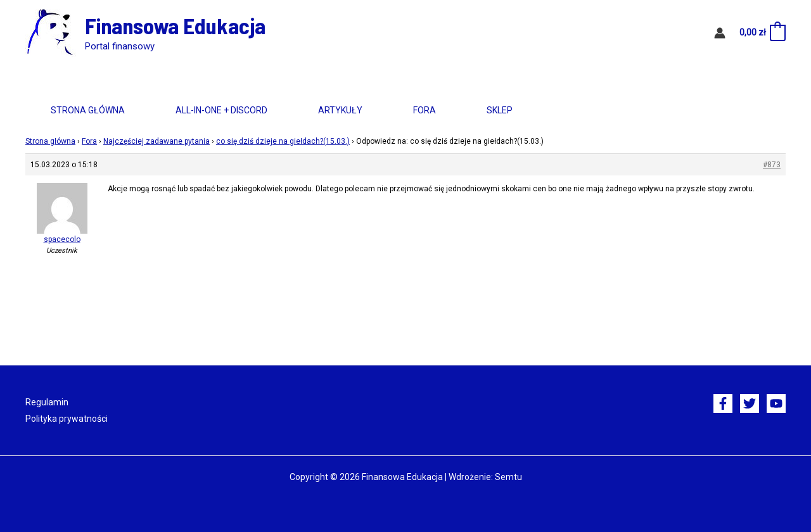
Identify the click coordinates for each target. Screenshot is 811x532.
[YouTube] (776, 403)
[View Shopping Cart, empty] (762, 33)
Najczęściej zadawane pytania (156, 141)
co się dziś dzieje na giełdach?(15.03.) (283, 141)
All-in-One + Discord (221, 110)
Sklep (500, 110)
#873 (772, 165)
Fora (425, 110)
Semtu (508, 477)
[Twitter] (750, 403)
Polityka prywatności (67, 419)
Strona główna (88, 110)
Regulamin (47, 402)
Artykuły (340, 110)
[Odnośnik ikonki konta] (720, 33)
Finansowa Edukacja (175, 25)
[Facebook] (723, 403)
